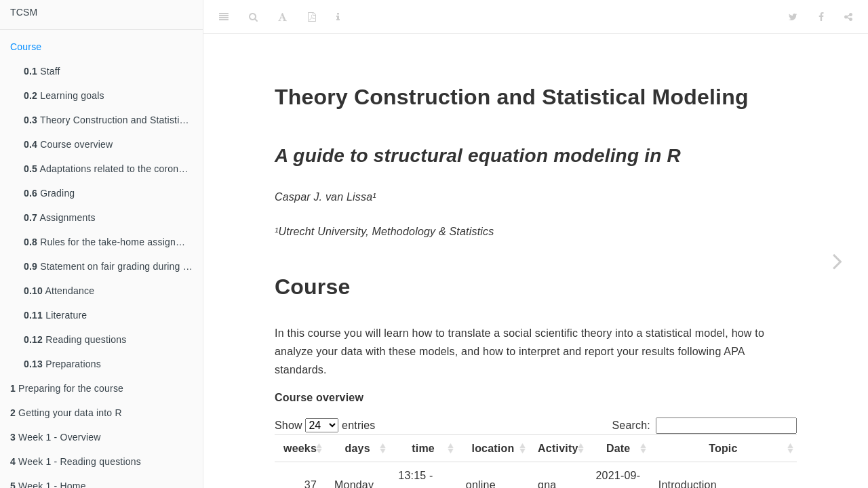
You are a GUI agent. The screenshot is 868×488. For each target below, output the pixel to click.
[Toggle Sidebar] (224, 17)
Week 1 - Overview (56, 437)
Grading (49, 193)
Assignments (60, 218)
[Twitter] (793, 17)
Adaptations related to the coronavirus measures (113, 169)
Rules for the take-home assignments (113, 242)
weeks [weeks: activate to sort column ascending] (300, 448)
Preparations (62, 364)
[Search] (253, 17)
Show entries (325, 425)
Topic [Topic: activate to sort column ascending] (723, 448)
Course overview (68, 144)
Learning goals (64, 96)
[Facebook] (821, 17)
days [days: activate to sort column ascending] (358, 448)
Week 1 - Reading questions (76, 462)
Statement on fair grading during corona (113, 266)
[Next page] (837, 261)
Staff (42, 71)
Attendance (59, 291)
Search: (704, 425)
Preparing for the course (67, 388)
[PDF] (312, 17)
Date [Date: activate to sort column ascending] (618, 448)
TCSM (24, 12)
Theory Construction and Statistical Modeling (113, 120)
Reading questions (75, 340)
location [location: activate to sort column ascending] (493, 448)
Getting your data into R (66, 413)
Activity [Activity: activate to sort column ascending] (558, 448)
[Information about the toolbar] (338, 17)
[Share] (848, 17)
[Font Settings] (282, 17)
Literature (55, 315)
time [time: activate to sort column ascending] (423, 448)
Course (26, 47)
